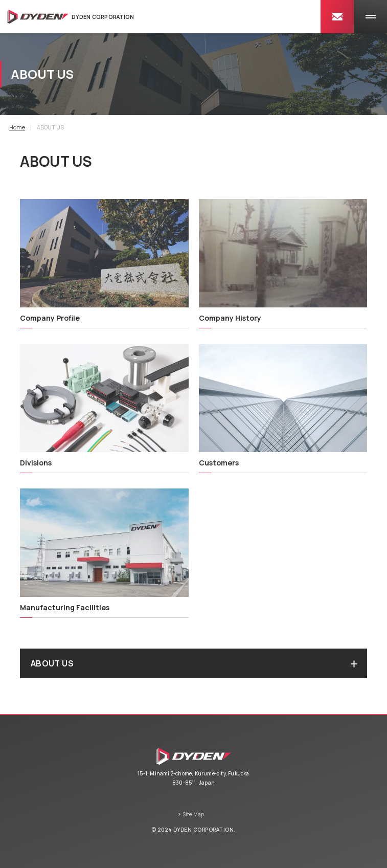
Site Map (193, 814)
